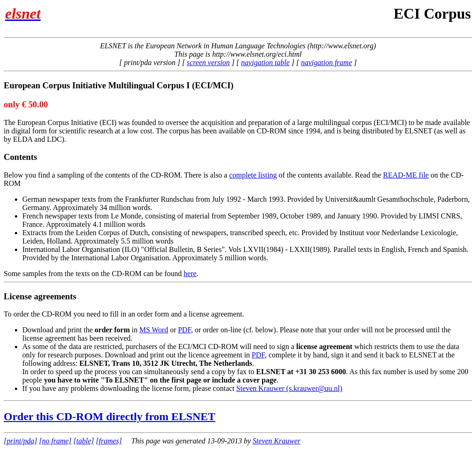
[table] (84, 441)
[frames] (109, 441)
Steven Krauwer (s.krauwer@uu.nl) (289, 388)
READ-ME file (406, 175)
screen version (208, 63)
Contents (20, 157)
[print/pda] (20, 441)
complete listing (253, 175)
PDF (185, 330)
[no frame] (55, 441)
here (190, 274)
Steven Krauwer (277, 441)
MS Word (154, 330)
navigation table (265, 63)
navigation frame (326, 63)
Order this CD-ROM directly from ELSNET (109, 416)
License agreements (40, 296)
